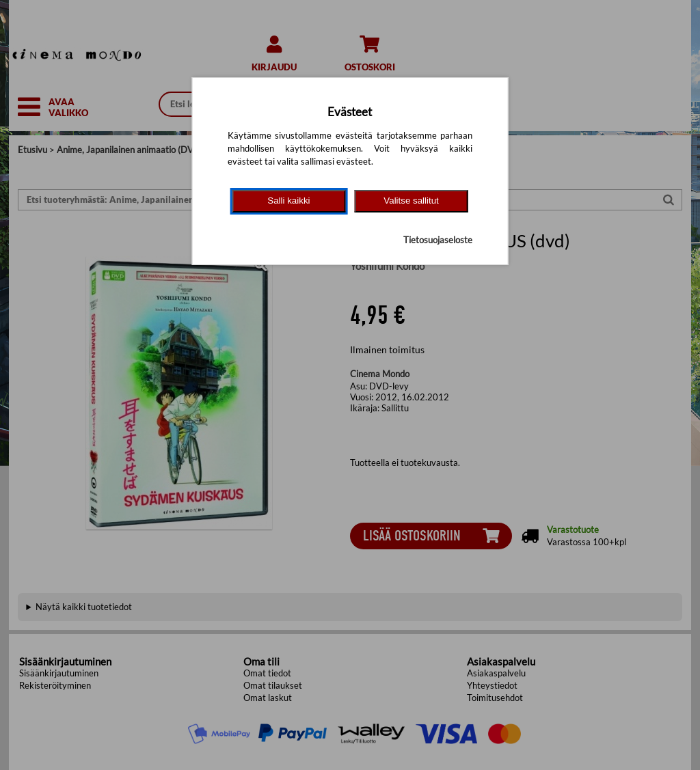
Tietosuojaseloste (438, 240)
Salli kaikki (288, 201)
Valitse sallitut (411, 201)
